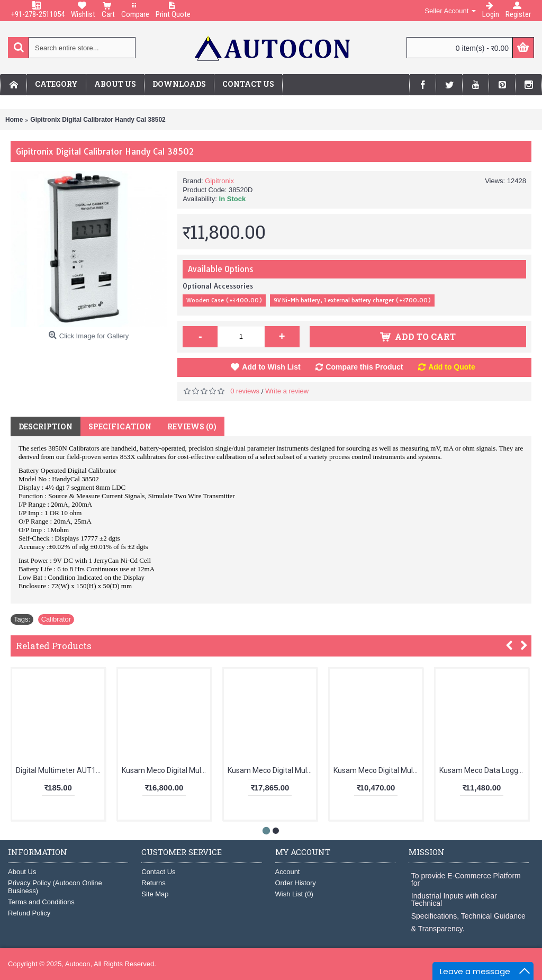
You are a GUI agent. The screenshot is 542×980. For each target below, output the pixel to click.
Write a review (287, 391)
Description (46, 426)
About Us (22, 872)
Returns (153, 883)
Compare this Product (364, 367)
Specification (120, 426)
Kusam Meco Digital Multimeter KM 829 (272, 770)
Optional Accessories (218, 286)
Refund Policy (29, 913)
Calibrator (56, 619)
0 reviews (245, 391)
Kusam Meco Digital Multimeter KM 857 (166, 770)
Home (14, 120)
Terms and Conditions (41, 902)
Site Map (155, 894)
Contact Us (158, 872)
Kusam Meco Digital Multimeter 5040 (378, 770)
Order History (296, 883)
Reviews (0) (192, 426)
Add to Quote (452, 367)
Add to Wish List (271, 367)
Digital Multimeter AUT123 (60, 770)
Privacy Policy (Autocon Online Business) (55, 887)
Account (288, 872)
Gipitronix (219, 181)
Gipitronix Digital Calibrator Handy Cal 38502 (98, 120)
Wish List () (294, 894)
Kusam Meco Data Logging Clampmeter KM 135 (484, 770)
